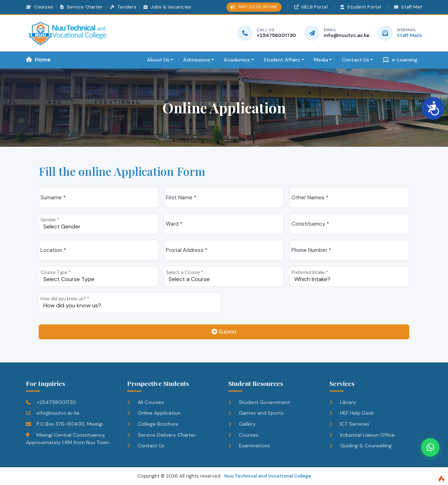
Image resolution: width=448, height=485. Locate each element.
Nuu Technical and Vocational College (268, 476)
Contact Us (146, 446)
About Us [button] (158, 60)
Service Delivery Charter (161, 435)
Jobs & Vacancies (167, 7)
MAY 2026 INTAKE (254, 7)
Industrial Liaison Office (362, 435)
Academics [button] (237, 60)
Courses (40, 7)
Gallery (242, 424)
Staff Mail (408, 7)
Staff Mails (409, 35)
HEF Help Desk (352, 413)
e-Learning (400, 60)
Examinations (249, 446)
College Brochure (153, 424)
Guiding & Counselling (360, 446)
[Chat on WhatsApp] (430, 447)
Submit (224, 332)
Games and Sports (256, 413)
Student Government (259, 402)
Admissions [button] (197, 60)
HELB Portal (311, 7)
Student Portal (361, 7)
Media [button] (321, 60)
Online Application (154, 413)
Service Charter (81, 7)
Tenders (123, 7)
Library (343, 402)
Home (38, 60)
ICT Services (349, 424)
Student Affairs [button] (282, 60)
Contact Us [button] (356, 60)
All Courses (146, 402)
